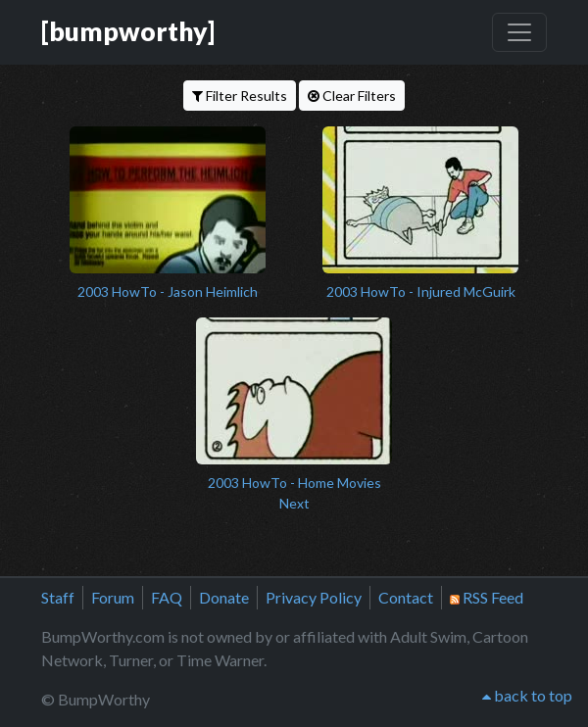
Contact (406, 597)
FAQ (167, 597)
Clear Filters (352, 96)
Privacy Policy (314, 597)
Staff (58, 597)
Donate (224, 597)
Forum (113, 597)
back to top (527, 695)
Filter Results (240, 96)
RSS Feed (487, 597)
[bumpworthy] (128, 31)
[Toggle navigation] (519, 32)
